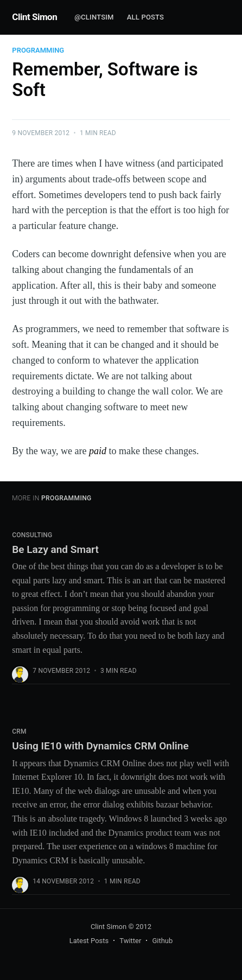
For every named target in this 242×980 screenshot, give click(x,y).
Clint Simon (34, 17)
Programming (38, 50)
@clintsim (94, 17)
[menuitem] (94, 18)
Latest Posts (89, 941)
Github (162, 941)
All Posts (146, 17)
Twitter (130, 941)
